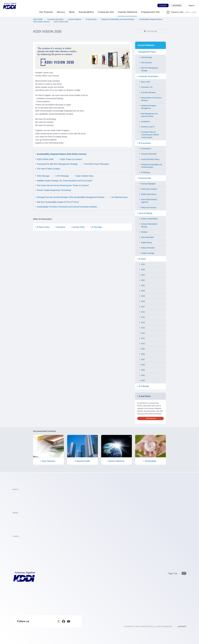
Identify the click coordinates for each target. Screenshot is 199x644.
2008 (143, 354)
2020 (143, 291)
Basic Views (146, 82)
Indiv (188, 12)
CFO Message (63, 176)
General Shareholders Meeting (149, 225)
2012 (143, 333)
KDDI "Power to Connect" (71, 159)
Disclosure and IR (148, 127)
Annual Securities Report (150, 159)
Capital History (146, 243)
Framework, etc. (147, 87)
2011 (143, 338)
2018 (143, 301)
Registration (151, 418)
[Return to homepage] (10, 6)
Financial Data (145, 178)
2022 (143, 280)
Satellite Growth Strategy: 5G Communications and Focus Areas (64, 181)
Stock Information (148, 237)
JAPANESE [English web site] (182, 627)
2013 (143, 328)
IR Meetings (146, 172)
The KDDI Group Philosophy (97, 164)
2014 (143, 322)
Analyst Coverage (148, 253)
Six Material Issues (119, 197)
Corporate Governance (148, 76)
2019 (143, 296)
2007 (143, 360)
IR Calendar (144, 386)
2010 (143, 344)
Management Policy (147, 52)
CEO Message (43, 176)
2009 (143, 349)
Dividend (144, 232)
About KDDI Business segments (149, 201)
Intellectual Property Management (148, 107)
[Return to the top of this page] (177, 573)
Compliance (145, 122)
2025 (143, 264)
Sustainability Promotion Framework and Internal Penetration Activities (67, 207)
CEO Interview (146, 63)
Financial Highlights (148, 184)
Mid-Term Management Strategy (150, 69)
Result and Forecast (148, 208)
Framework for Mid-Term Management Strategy (57, 164)
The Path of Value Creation (49, 169)
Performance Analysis (149, 189)
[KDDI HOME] (24, 577)
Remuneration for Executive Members (151, 99)
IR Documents (145, 143)
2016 (143, 312)
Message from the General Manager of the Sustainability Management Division (71, 197)
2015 (143, 317)
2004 (143, 375)
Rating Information (148, 248)
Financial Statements (149, 154)
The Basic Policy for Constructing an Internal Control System (150, 135)
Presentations (146, 149)
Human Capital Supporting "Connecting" (54, 190)
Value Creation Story (85, 176)
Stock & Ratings (146, 213)
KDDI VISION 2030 (45, 159)
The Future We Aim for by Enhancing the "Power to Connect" (63, 185)
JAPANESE (178, 5)
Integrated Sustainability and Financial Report (152, 166)
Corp (194, 12)
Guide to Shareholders (149, 219)
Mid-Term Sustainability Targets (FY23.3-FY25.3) (58, 202)
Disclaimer (61, 227)
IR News (142, 259)
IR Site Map (97, 227)
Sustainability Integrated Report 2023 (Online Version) (62, 154)
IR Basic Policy (43, 227)
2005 (143, 370)
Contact (163, 5)
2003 (143, 381)
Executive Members (148, 93)
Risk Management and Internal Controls (149, 115)
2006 (143, 365)
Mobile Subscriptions (149, 194)
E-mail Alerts (145, 396)
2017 (143, 307)
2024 (143, 270)
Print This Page (150, 31)
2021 (143, 286)
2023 (143, 275)
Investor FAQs (79, 227)
